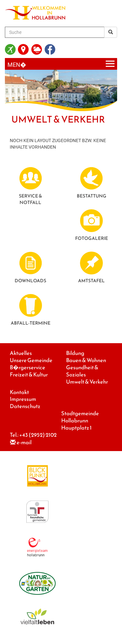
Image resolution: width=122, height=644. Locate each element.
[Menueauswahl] (61, 64)
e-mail (24, 442)
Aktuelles (21, 353)
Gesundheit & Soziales (82, 371)
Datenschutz (25, 406)
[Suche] (55, 32)
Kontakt (19, 392)
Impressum (23, 399)
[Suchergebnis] (111, 32)
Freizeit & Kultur (29, 375)
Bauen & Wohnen (86, 360)
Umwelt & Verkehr (87, 382)
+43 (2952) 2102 (38, 435)
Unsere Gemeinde (31, 360)
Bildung (75, 353)
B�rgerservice (27, 367)
